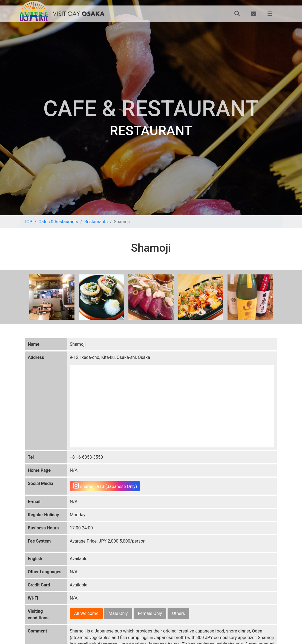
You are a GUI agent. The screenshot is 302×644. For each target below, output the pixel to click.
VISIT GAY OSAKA (79, 14)
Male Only (118, 613)
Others (178, 613)
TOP (28, 222)
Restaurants (96, 222)
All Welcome (86, 613)
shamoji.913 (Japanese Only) (105, 486)
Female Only (150, 613)
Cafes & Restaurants (58, 222)
